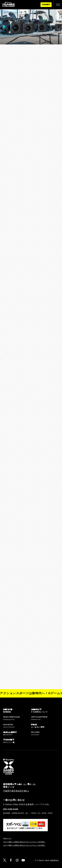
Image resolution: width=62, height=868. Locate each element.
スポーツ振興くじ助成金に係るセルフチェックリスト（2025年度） (24, 842)
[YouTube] (23, 860)
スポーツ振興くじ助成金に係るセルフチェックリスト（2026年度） (24, 845)
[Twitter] (5, 860)
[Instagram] (17, 860)
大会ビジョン (7, 838)
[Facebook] (11, 860)
